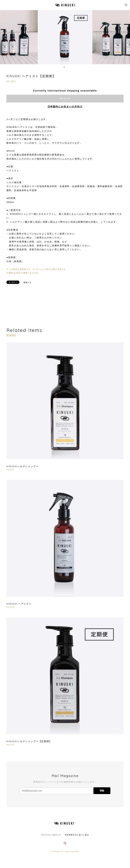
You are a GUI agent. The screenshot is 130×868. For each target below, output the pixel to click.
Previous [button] (5, 37)
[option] (65, 37)
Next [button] (125, 37)
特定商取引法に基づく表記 (77, 835)
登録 (102, 791)
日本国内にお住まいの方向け (65, 107)
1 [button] (64, 67)
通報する (27, 282)
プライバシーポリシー (51, 835)
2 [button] (66, 67)
